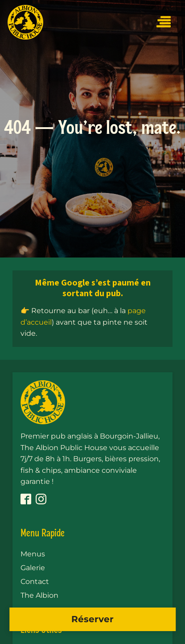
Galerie (33, 568)
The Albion (39, 595)
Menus (33, 554)
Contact (35, 582)
